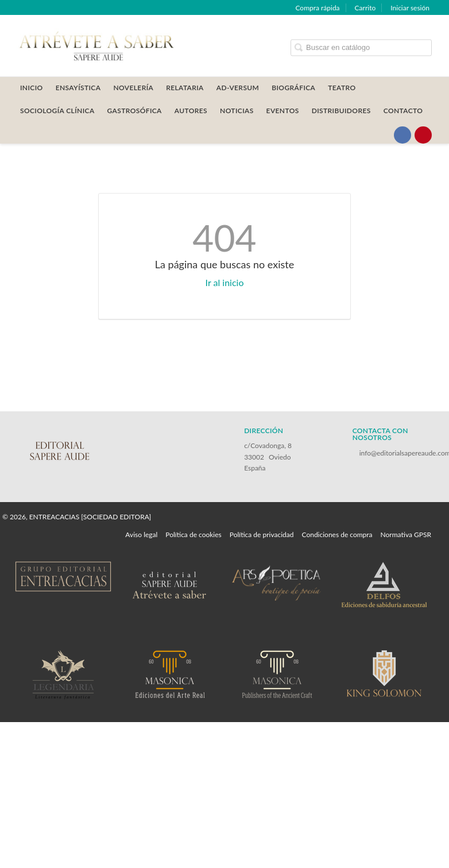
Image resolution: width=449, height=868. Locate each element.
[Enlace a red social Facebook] (402, 135)
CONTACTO (403, 111)
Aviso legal (141, 535)
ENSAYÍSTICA (78, 88)
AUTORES (191, 111)
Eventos (283, 111)
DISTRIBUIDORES (341, 111)
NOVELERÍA (133, 88)
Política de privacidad (262, 535)
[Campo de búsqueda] (361, 47)
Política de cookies (193, 535)
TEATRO (342, 88)
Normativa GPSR (406, 535)
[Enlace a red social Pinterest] (423, 135)
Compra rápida (317, 8)
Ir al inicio (225, 282)
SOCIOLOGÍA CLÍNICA (57, 111)
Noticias (237, 111)
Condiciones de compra (337, 535)
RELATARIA (185, 88)
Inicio (32, 88)
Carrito (365, 8)
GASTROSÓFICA (135, 111)
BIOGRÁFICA (293, 88)
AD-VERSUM (238, 88)
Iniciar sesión (410, 8)
